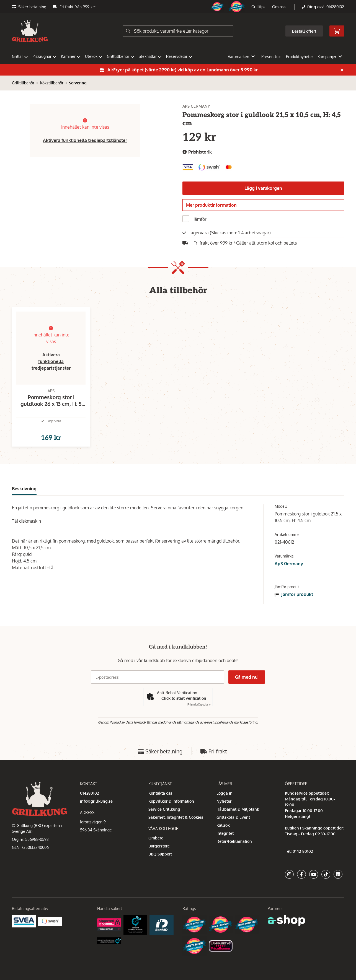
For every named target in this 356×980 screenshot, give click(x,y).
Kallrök (223, 825)
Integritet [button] (225, 833)
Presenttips (271, 57)
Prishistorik (197, 152)
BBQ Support (160, 854)
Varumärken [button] (241, 57)
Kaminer (71, 56)
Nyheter (224, 801)
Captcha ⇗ (199, 705)
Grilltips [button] (258, 7)
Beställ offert (304, 31)
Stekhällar (150, 56)
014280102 (335, 7)
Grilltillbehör (121, 56)
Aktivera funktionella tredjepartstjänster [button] (85, 140)
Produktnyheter (300, 57)
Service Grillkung (164, 809)
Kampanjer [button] (330, 57)
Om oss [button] (279, 7)
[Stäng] (342, 70)
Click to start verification (184, 698)
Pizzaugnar (44, 56)
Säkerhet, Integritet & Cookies (176, 817)
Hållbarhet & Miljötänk (238, 809)
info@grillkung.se (96, 801)
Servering (78, 83)
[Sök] (178, 31)
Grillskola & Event (233, 817)
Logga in (225, 793)
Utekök (94, 56)
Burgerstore (159, 846)
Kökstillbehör (52, 83)
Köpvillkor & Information (171, 801)
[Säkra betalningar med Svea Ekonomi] (24, 921)
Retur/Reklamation (234, 841)
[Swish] (50, 921)
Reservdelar (179, 56)
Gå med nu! (247, 677)
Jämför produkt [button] (294, 603)
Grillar (20, 56)
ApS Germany (289, 572)
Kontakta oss (160, 793)
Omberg (156, 838)
